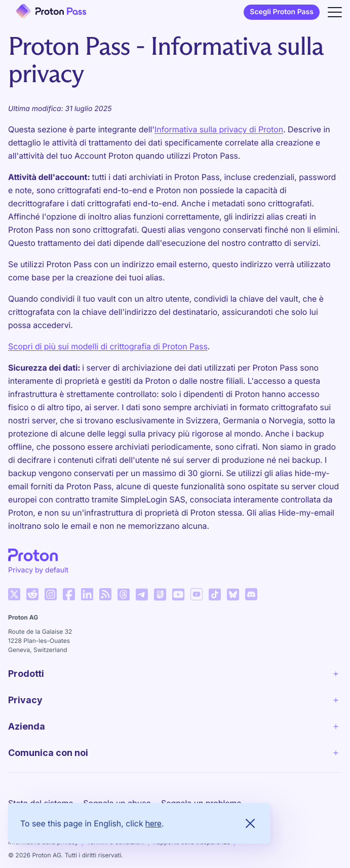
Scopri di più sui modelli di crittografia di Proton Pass (108, 346)
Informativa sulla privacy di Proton (219, 129)
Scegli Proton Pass (282, 12)
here (153, 823)
